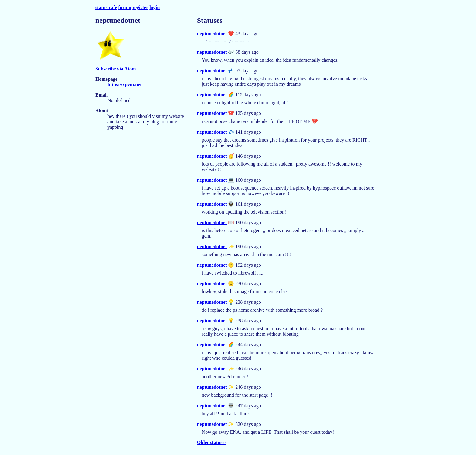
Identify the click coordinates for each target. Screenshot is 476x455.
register (140, 7)
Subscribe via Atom (116, 69)
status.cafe (106, 7)
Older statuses (212, 442)
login (155, 7)
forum (125, 7)
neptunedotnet (212, 34)
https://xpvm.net (124, 85)
